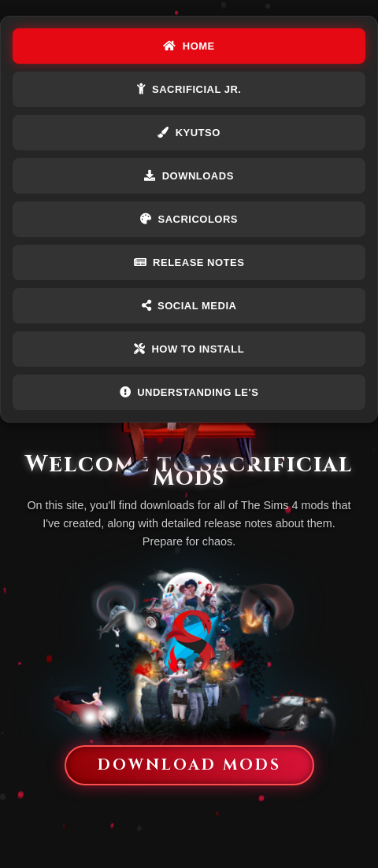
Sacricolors (189, 219)
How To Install (189, 349)
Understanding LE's (189, 392)
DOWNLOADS (189, 176)
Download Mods (189, 765)
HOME (189, 46)
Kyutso (189, 133)
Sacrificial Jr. (189, 89)
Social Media (189, 306)
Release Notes (189, 262)
